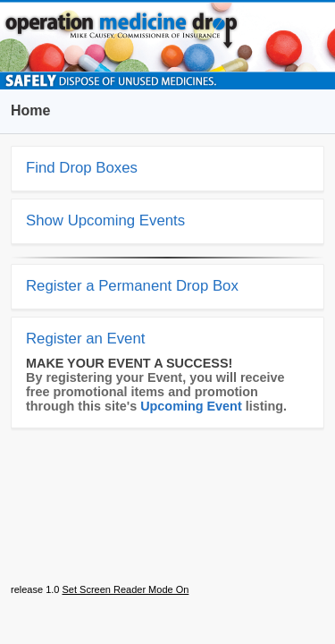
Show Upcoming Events (105, 220)
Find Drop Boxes (82, 168)
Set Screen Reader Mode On (125, 589)
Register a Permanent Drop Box (132, 286)
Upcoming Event (191, 406)
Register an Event (85, 339)
